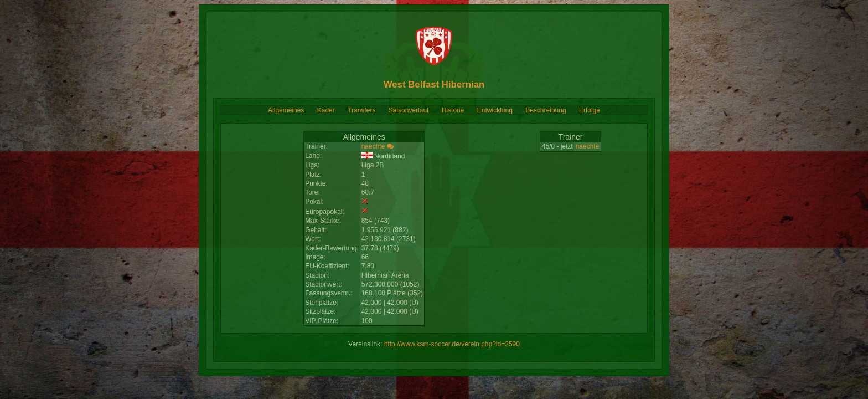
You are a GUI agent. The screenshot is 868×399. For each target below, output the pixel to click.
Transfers (361, 110)
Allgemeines (286, 110)
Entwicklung (495, 110)
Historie (453, 110)
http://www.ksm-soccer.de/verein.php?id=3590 (452, 344)
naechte (373, 146)
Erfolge (590, 110)
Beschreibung (546, 110)
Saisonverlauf (409, 110)
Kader (326, 110)
